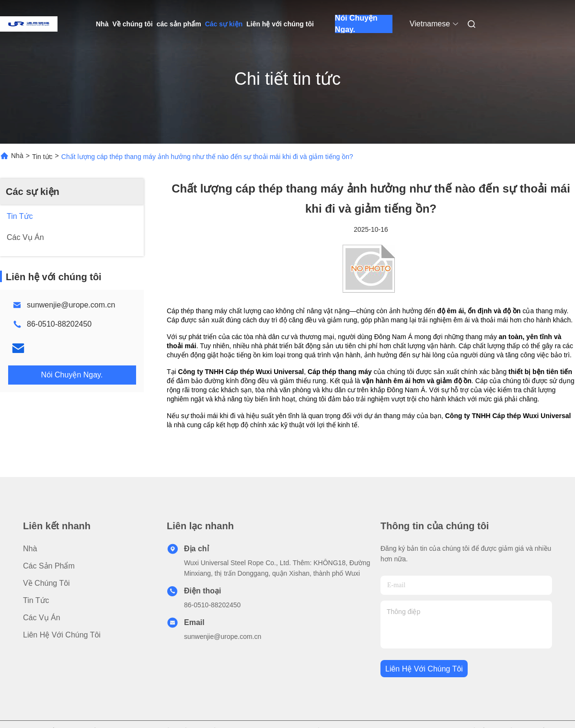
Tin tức (42, 157)
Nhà (102, 24)
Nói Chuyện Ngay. (356, 24)
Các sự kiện (224, 24)
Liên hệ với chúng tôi (280, 24)
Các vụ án (42, 618)
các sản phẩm (179, 24)
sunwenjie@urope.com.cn (71, 305)
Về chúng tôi (132, 24)
